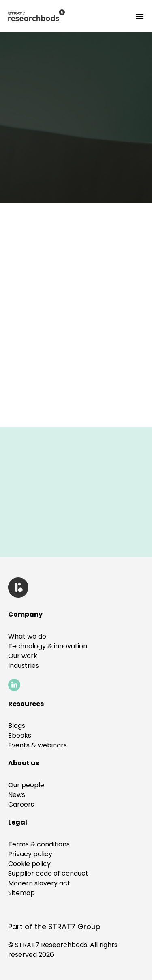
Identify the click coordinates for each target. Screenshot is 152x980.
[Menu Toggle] (140, 16)
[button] (18, 822)
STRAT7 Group (74, 927)
